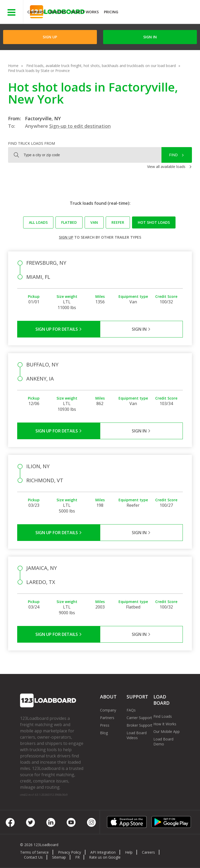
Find (174, 155)
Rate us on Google (105, 857)
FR (77, 857)
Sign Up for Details (59, 329)
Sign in (150, 37)
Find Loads (163, 716)
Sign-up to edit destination (80, 126)
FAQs (131, 710)
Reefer (118, 222)
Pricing (111, 12)
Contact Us (33, 857)
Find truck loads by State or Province (39, 71)
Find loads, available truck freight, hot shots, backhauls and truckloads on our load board (101, 66)
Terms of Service (34, 852)
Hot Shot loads (154, 222)
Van (94, 222)
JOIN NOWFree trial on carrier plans (160, 13)
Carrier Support (139, 718)
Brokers (58, 12)
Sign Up (50, 37)
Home (13, 66)
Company (108, 710)
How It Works (85, 12)
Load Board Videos (137, 735)
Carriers (36, 12)
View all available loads (166, 167)
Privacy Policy (70, 852)
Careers (148, 852)
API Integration (103, 852)
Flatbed (69, 222)
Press (105, 725)
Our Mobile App (167, 731)
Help (129, 852)
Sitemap (59, 857)
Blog (104, 733)
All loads (38, 222)
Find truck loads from (32, 143)
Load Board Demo (163, 742)
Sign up (66, 237)
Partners (107, 718)
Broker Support (139, 725)
